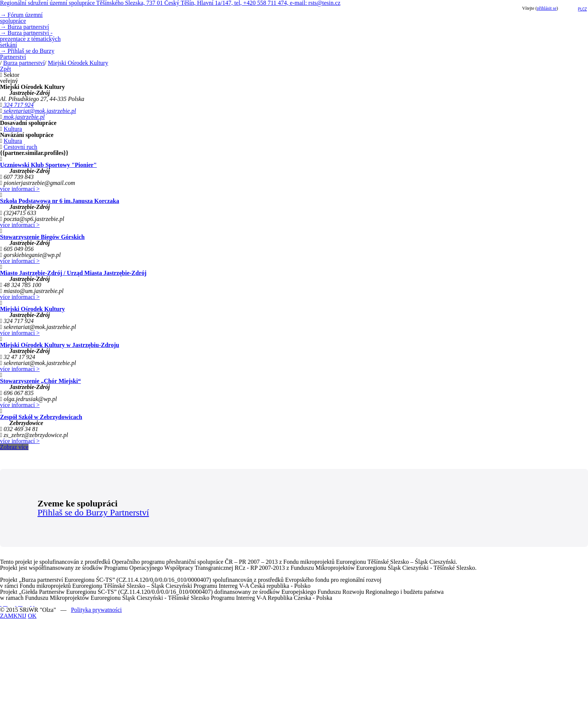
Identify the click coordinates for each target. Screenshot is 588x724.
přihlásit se (547, 8)
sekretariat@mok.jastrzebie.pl (39, 111)
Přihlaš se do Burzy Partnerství (27, 54)
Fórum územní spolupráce (21, 18)
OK (32, 616)
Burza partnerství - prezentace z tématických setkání (30, 39)
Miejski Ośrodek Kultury (78, 63)
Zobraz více (14, 447)
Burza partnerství (25, 27)
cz (585, 9)
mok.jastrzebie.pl (23, 117)
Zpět (5, 69)
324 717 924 (18, 105)
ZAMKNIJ (13, 616)
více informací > (20, 189)
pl (580, 9)
